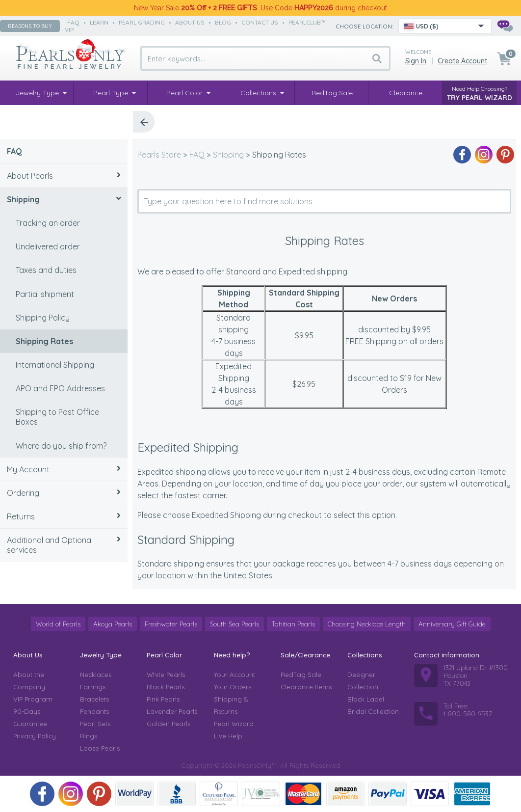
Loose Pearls (100, 748)
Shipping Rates (44, 341)
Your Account (234, 675)
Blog (223, 22)
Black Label (366, 699)
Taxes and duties (46, 270)
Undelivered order (48, 246)
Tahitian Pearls (293, 624)
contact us (260, 22)
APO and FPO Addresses (60, 388)
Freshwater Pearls (171, 624)
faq (73, 22)
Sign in (416, 61)
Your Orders (233, 687)
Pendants (94, 711)
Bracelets (94, 699)
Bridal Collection (373, 711)
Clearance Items (306, 687)
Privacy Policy (35, 736)
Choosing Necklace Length (367, 624)
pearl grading (142, 22)
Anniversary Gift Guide (452, 624)
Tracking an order (48, 223)
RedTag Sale (301, 675)
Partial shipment (45, 294)
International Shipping (55, 365)
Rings (89, 736)
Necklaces (96, 675)
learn (99, 22)
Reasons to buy (30, 26)
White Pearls (166, 675)
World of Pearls (58, 624)
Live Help (228, 736)
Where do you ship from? (61, 446)
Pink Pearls (163, 699)
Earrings (93, 687)
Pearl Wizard (234, 724)
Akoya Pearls (113, 624)
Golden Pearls (169, 724)
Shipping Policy (43, 318)
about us (190, 22)
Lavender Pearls (172, 711)
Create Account (462, 61)
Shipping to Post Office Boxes (57, 417)
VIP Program (33, 699)
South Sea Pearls (234, 624)
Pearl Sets (95, 724)
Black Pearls (166, 687)
